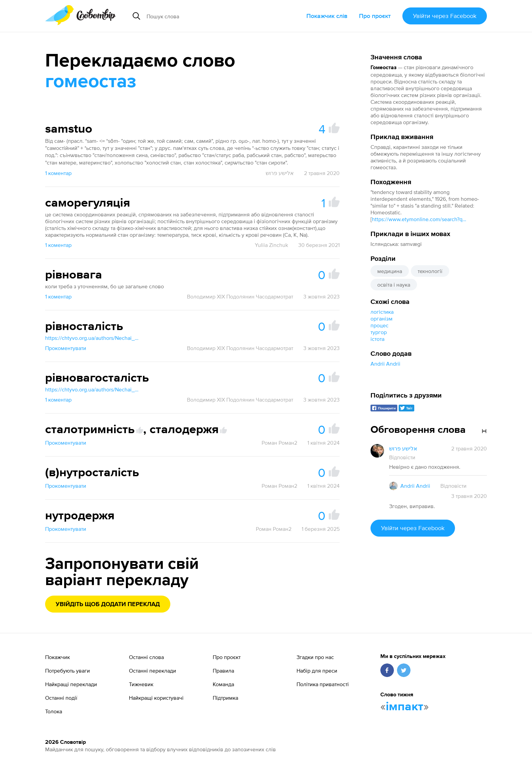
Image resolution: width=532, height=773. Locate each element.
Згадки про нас (315, 657)
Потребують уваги (68, 671)
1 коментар (58, 173)
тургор (379, 332)
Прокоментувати (66, 348)
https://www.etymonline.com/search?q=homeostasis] (419, 219)
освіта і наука (394, 285)
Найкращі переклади (71, 684)
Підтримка (225, 698)
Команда (223, 684)
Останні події (61, 698)
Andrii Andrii (385, 364)
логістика (382, 312)
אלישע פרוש (280, 173)
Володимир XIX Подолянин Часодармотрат (240, 296)
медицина (390, 271)
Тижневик (141, 684)
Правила (223, 671)
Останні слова (146, 657)
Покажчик (58, 657)
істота (377, 339)
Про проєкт (375, 16)
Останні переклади (153, 671)
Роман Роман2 (279, 443)
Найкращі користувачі (156, 698)
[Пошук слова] (207, 16)
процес (379, 325)
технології (430, 271)
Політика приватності (323, 684)
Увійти (445, 16)
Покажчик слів (327, 16)
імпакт (405, 707)
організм (382, 318)
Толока (54, 711)
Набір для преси (317, 671)
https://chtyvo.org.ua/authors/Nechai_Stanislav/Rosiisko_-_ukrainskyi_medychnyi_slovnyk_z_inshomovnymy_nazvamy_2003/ (93, 338)
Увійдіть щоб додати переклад (108, 604)
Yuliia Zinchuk (271, 245)
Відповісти (402, 457)
